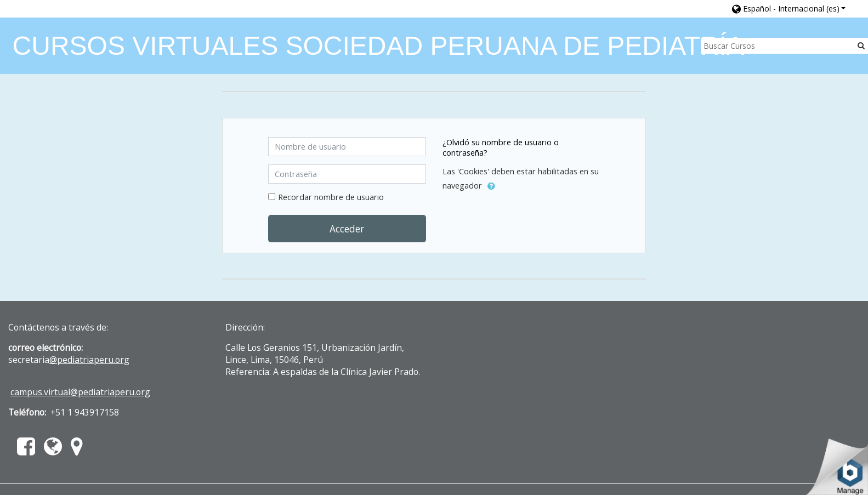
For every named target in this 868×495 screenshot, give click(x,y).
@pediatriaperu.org (89, 360)
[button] (789, 8)
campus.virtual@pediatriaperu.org (80, 392)
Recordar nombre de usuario (331, 197)
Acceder (347, 229)
